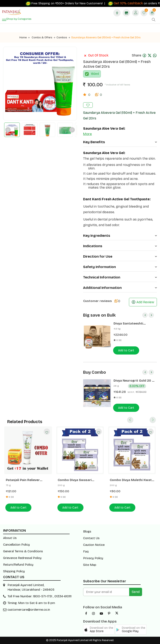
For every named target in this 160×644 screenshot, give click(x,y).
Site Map (90, 565)
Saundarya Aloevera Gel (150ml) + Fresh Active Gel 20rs (106, 38)
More (87, 134)
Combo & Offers (43, 38)
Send (136, 592)
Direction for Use (120, 256)
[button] (99, 630)
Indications (120, 246)
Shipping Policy (14, 571)
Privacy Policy (93, 558)
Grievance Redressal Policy (22, 558)
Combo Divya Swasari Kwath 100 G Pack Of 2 (75, 480)
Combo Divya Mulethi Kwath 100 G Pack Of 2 (132, 480)
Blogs (87, 531)
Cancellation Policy (16, 545)
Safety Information (120, 267)
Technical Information (120, 277)
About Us (10, 538)
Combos (63, 38)
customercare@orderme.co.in (29, 610)
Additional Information (120, 288)
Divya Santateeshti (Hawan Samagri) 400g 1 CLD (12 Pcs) (132, 324)
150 (93, 74)
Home (24, 38)
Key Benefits (120, 142)
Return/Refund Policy (18, 565)
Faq (86, 551)
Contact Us (91, 538)
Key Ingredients (120, 236)
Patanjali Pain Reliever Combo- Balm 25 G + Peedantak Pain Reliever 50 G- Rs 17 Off (27, 480)
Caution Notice (94, 545)
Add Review (143, 302)
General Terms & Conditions (23, 551)
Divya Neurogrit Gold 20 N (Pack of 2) (134, 381)
